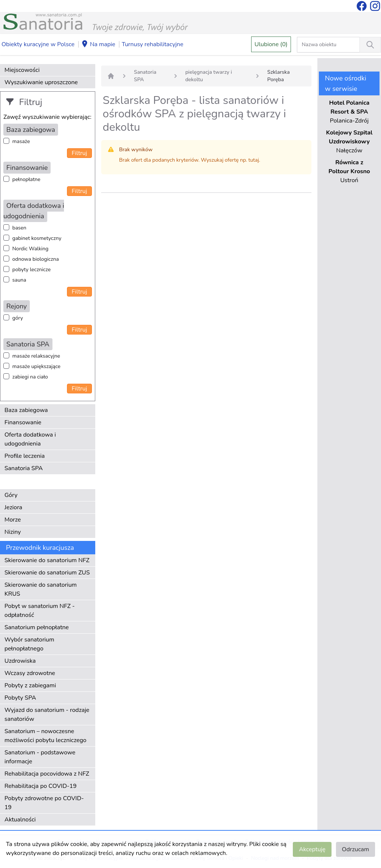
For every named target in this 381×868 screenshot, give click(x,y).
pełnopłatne (26, 179)
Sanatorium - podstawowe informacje (40, 757)
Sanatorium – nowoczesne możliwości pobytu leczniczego (45, 736)
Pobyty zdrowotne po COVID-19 (44, 803)
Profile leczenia (25, 456)
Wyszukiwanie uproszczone (41, 82)
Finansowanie (23, 422)
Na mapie (98, 45)
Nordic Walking (30, 249)
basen (19, 228)
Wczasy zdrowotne (30, 673)
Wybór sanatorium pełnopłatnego (29, 644)
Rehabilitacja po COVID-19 (41, 786)
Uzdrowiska (20, 661)
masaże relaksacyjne (36, 356)
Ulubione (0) (271, 44)
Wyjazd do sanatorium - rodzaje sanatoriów (47, 715)
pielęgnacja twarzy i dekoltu (209, 76)
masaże (21, 141)
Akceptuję (312, 849)
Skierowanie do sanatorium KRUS (41, 589)
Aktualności (20, 820)
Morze (13, 520)
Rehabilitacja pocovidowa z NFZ (47, 774)
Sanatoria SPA (24, 468)
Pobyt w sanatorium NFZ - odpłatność (40, 611)
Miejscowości (22, 70)
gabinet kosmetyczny (37, 238)
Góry (11, 495)
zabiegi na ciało (30, 377)
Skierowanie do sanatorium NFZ (47, 560)
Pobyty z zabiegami (30, 685)
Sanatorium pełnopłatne (37, 627)
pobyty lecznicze (31, 270)
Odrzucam (356, 849)
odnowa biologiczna (36, 259)
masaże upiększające (36, 366)
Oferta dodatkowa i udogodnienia (30, 439)
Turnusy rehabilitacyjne (152, 44)
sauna (19, 280)
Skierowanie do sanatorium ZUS (47, 573)
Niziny (13, 532)
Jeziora (13, 507)
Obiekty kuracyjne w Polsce (38, 44)
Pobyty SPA (20, 698)
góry (18, 318)
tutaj (254, 160)
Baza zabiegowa (26, 410)
